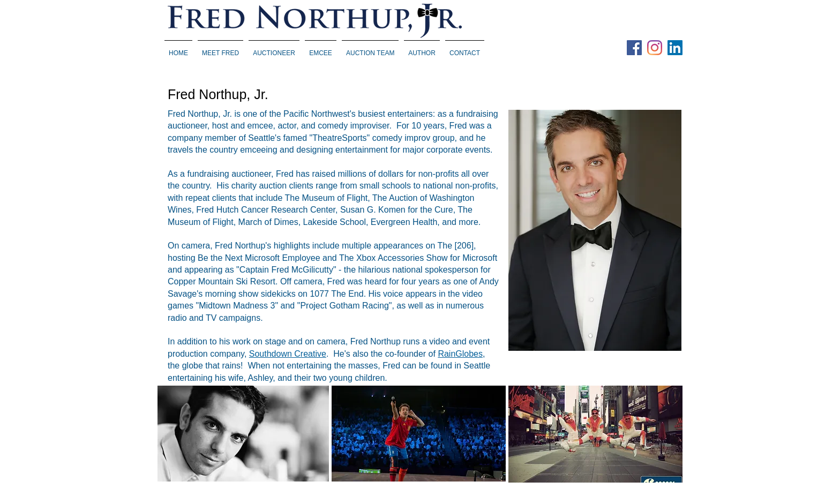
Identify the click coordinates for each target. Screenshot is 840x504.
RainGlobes (460, 354)
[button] (274, 48)
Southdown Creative (288, 354)
